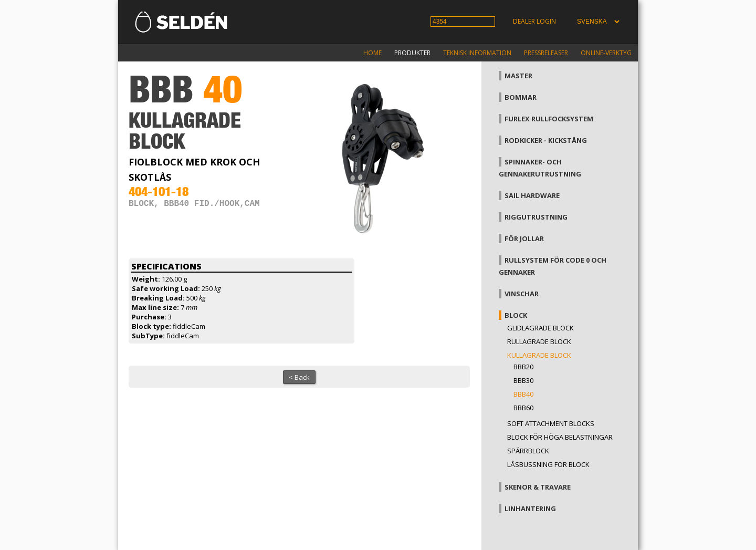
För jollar (524, 238)
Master (518, 76)
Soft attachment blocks (551, 423)
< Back (299, 377)
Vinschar (522, 294)
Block (516, 315)
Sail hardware (532, 195)
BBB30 (523, 380)
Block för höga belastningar (560, 437)
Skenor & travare (538, 487)
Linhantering (530, 509)
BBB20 (523, 367)
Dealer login (534, 21)
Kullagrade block (539, 355)
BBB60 (523, 408)
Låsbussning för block (548, 464)
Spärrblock (528, 451)
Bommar (521, 97)
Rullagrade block (539, 341)
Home (372, 53)
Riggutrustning (536, 217)
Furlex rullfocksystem (549, 119)
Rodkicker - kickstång (546, 140)
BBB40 (523, 394)
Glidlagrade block (540, 328)
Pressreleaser (546, 53)
